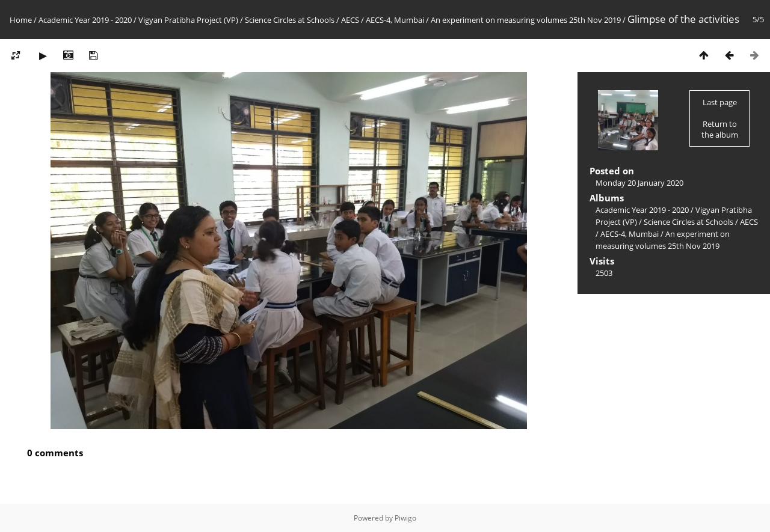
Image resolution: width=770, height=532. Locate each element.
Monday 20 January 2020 (639, 183)
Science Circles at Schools (290, 20)
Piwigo (405, 518)
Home (21, 20)
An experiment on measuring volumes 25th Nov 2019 (526, 20)
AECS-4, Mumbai (395, 20)
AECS (350, 20)
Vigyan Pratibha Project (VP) (188, 20)
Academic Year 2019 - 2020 (85, 20)
